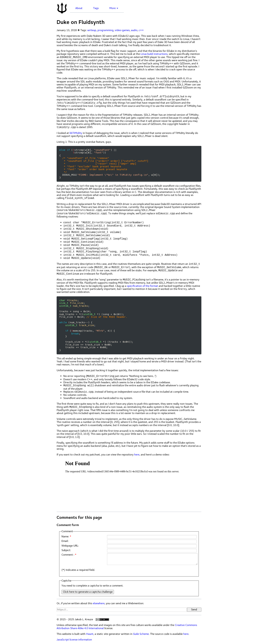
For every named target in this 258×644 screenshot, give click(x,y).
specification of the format (142, 286)
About (79, 8)
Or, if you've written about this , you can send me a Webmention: (100, 603)
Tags (96, 8)
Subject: (66, 550)
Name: (65, 537)
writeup (92, 30)
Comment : (68, 555)
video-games (122, 30)
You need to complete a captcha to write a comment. (92, 586)
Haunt (90, 634)
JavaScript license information (74, 640)
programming (105, 30)
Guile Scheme (141, 634)
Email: (65, 541)
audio (134, 30)
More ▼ (114, 8)
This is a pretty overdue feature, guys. (84, 142)
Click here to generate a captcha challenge (88, 592)
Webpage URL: (70, 546)
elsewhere (99, 603)
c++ (141, 30)
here (137, 455)
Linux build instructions (154, 54)
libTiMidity (76, 133)
